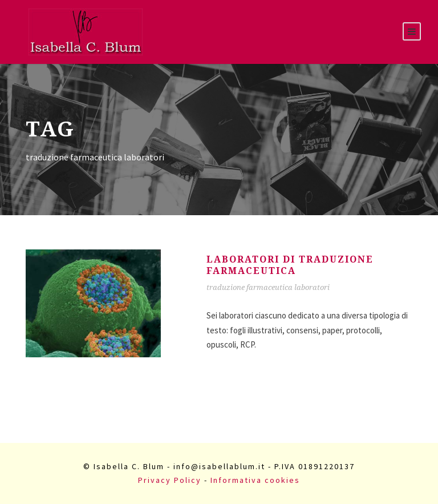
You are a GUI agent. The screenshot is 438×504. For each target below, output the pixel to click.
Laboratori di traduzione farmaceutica (290, 265)
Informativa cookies (255, 480)
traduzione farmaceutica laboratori (268, 287)
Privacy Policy (170, 480)
